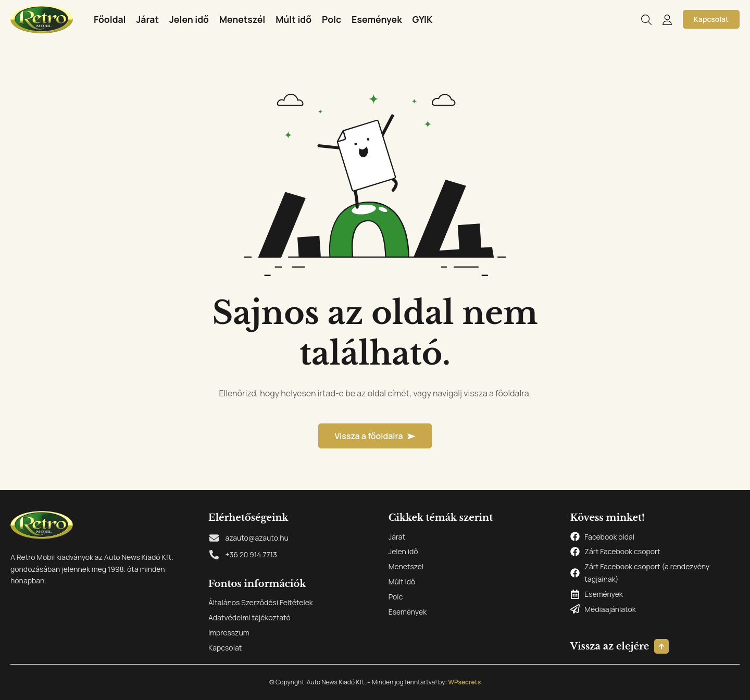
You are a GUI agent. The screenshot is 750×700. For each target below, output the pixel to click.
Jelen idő (189, 19)
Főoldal (110, 19)
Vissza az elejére (610, 646)
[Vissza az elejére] (661, 646)
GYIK (423, 19)
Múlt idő (293, 19)
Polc (332, 19)
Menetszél (242, 19)
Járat (148, 19)
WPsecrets (464, 682)
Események (377, 19)
